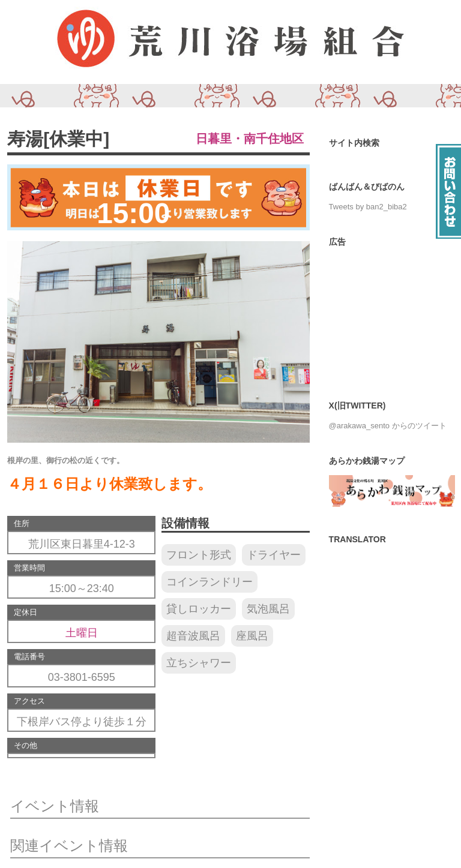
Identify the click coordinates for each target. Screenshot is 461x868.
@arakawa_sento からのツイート (388, 426)
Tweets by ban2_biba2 (368, 207)
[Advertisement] (392, 316)
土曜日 (82, 633)
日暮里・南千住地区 (250, 139)
